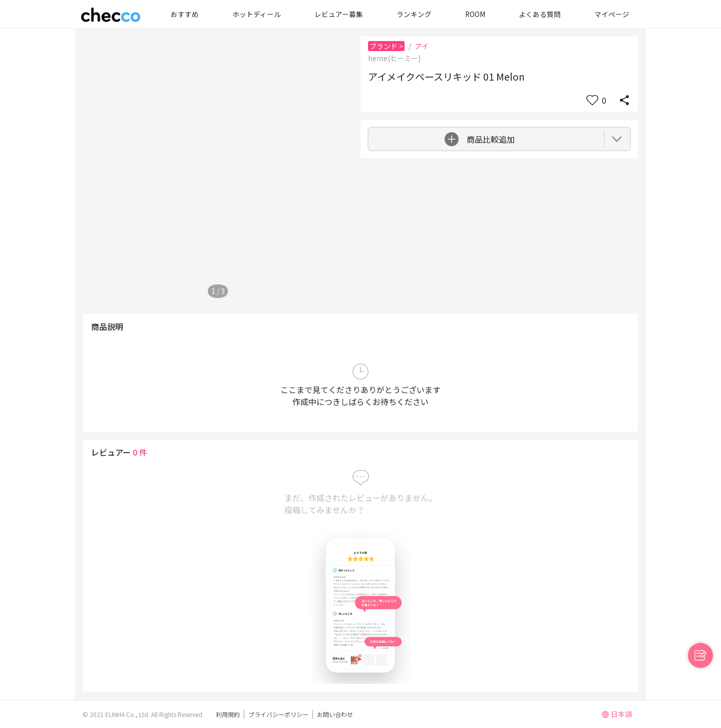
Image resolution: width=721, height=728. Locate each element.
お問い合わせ (335, 714)
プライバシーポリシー (278, 714)
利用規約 (228, 714)
